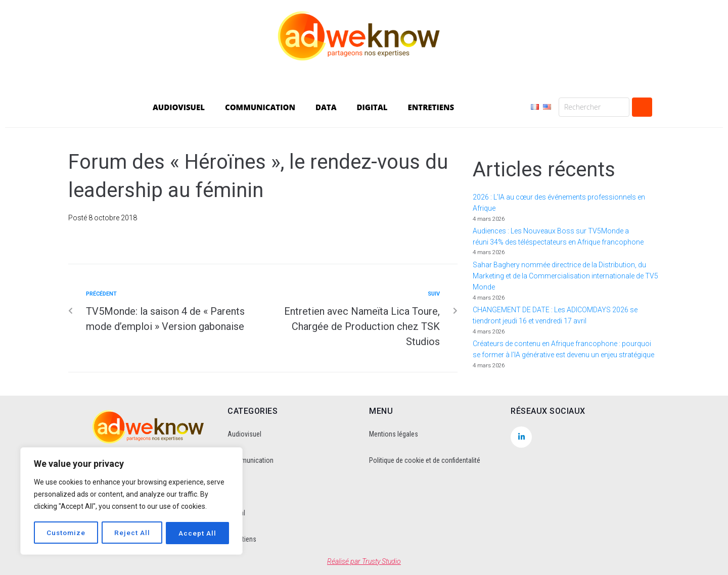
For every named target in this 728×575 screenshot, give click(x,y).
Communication (251, 460)
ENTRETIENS (431, 107)
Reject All (133, 533)
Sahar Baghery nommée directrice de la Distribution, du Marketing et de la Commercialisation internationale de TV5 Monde (565, 276)
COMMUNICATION (260, 107)
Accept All (198, 533)
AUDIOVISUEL (179, 107)
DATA (326, 107)
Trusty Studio (381, 561)
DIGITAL (372, 107)
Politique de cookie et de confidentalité (425, 460)
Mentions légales (394, 434)
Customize (66, 533)
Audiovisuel (244, 434)
